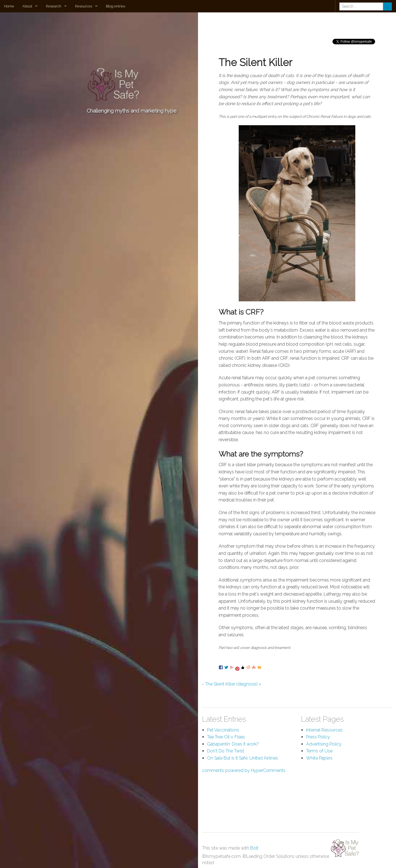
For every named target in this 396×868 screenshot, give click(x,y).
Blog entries (116, 6)
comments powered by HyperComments (244, 770)
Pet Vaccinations (223, 730)
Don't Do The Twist (226, 751)
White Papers (319, 758)
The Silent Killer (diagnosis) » (233, 684)
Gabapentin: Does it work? (233, 744)
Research (54, 6)
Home (9, 6)
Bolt (254, 848)
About (27, 6)
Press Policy (318, 737)
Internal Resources (324, 730)
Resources (84, 6)
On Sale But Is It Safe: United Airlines (243, 758)
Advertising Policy (324, 744)
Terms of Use (319, 751)
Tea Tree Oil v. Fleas (226, 737)
